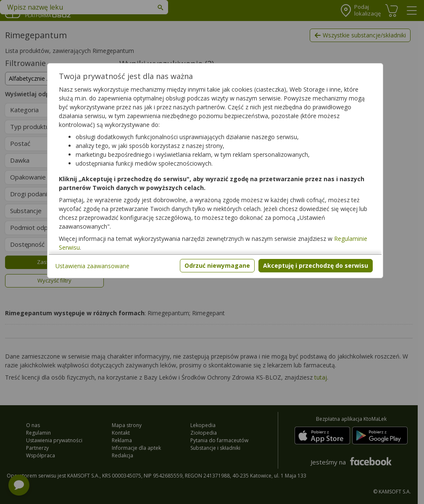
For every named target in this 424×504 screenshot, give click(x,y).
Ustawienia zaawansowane (92, 266)
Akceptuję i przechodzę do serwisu (316, 265)
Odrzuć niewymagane (217, 265)
